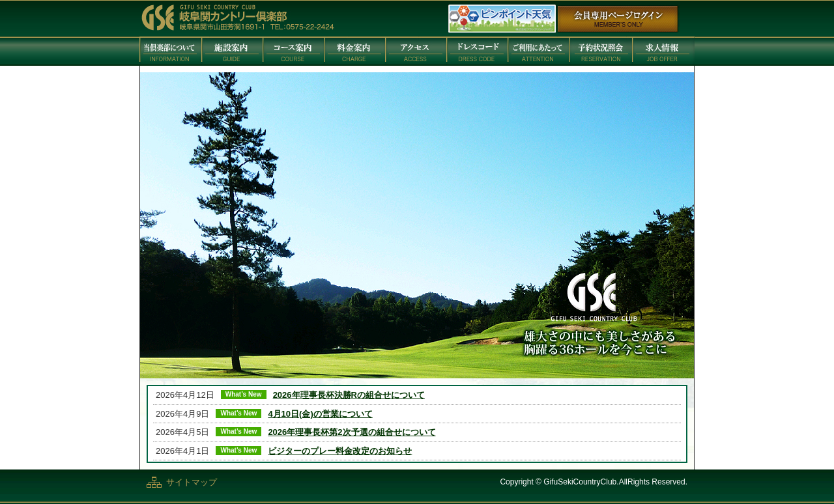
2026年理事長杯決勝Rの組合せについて (349, 395)
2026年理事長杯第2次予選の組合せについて (352, 432)
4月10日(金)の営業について (320, 414)
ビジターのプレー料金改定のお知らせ (340, 451)
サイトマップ (192, 482)
